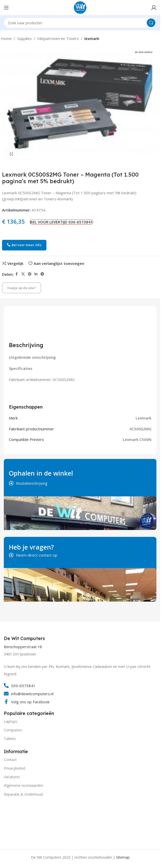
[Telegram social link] (42, 274)
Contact (10, 760)
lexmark (92, 38)
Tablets (10, 739)
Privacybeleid (14, 768)
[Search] (80, 23)
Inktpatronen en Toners (58, 38)
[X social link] (23, 274)
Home (6, 38)
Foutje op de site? (22, 288)
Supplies (24, 38)
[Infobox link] (25, 639)
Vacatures (12, 777)
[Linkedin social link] (36, 274)
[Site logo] (80, 7)
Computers (13, 730)
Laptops (11, 721)
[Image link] (23, 822)
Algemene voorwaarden (23, 785)
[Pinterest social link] (30, 274)
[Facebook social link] (17, 274)
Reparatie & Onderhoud (23, 794)
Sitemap (123, 857)
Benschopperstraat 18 (23, 647)
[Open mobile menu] (6, 8)
